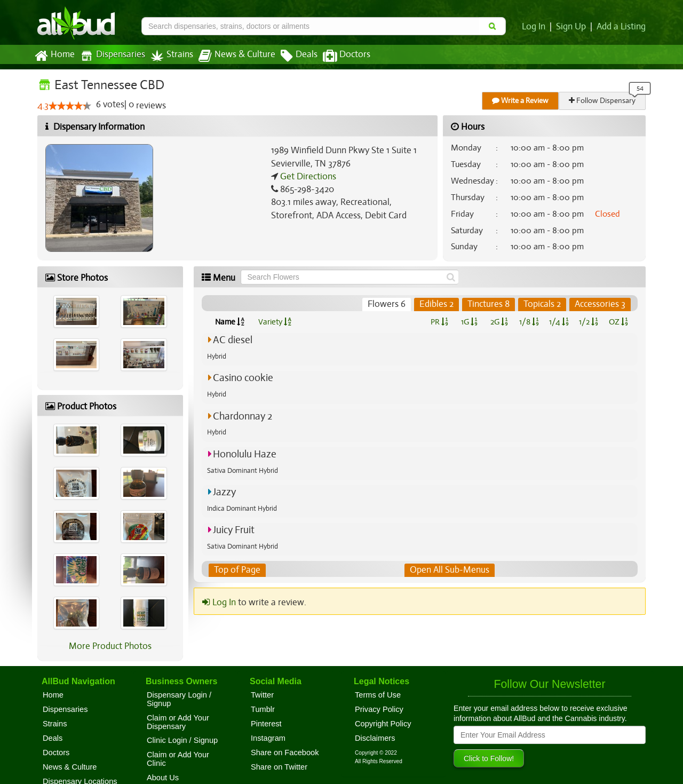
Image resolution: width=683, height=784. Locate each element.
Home (54, 56)
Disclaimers (375, 738)
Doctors (337, 56)
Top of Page (237, 570)
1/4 (559, 322)
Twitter (262, 695)
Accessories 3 (600, 304)
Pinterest (266, 724)
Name (230, 322)
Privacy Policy (379, 709)
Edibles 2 (437, 304)
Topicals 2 (543, 304)
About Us (163, 778)
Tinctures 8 (489, 304)
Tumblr (263, 709)
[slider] (70, 106)
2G (499, 322)
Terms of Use (378, 695)
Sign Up (573, 27)
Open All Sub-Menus (449, 570)
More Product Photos (110, 646)
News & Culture (231, 56)
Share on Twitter (279, 767)
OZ (619, 322)
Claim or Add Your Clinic (178, 759)
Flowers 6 (388, 304)
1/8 (529, 322)
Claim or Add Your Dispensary (178, 722)
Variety (275, 322)
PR (439, 322)
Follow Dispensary (603, 101)
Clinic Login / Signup (182, 740)
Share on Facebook (285, 753)
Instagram (268, 738)
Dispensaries (110, 56)
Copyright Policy (383, 724)
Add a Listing (622, 27)
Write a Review (521, 101)
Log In (536, 27)
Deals (291, 56)
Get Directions (307, 177)
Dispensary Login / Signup (179, 699)
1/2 (589, 322)
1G (469, 322)
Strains (168, 56)
